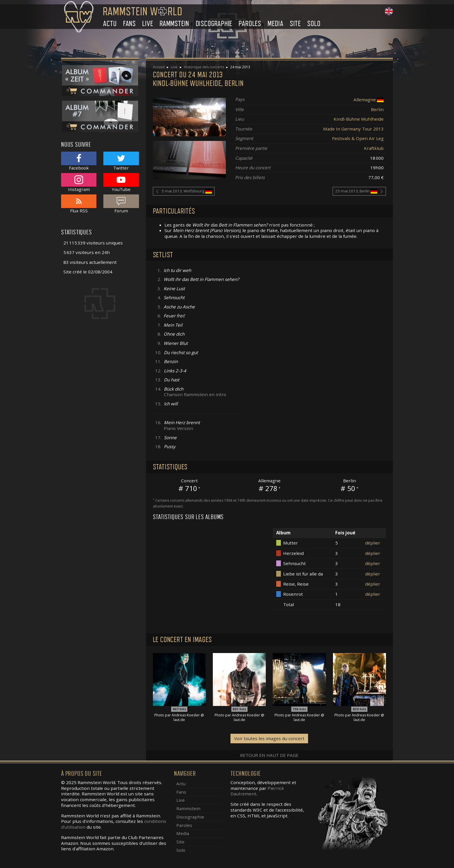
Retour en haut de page (269, 755)
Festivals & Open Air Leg (358, 138)
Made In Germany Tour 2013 (353, 129)
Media (275, 24)
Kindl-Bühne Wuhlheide (359, 119)
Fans (129, 24)
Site (295, 24)
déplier (373, 543)
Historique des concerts (204, 67)
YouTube (121, 182)
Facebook (79, 161)
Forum (121, 204)
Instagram (79, 182)
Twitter (121, 161)
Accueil (159, 67)
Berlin (377, 109)
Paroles (250, 24)
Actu (110, 24)
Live (148, 24)
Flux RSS (79, 204)
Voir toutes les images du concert (269, 738)
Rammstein (174, 24)
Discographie (214, 24)
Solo (314, 24)
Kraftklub (374, 148)
